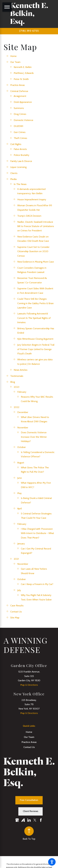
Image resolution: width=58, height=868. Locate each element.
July (19, 590)
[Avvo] (23, 820)
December (23, 412)
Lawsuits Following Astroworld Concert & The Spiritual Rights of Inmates (34, 318)
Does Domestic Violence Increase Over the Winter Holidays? (34, 437)
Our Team (15, 62)
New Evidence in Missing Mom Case (36, 262)
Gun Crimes (20, 132)
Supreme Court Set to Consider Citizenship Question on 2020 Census (33, 251)
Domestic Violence (23, 120)
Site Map (15, 618)
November (23, 428)
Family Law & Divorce (21, 161)
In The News (20, 184)
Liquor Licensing (18, 167)
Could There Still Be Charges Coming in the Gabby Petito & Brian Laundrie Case (35, 303)
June (20, 478)
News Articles (21, 370)
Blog (13, 382)
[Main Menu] (7, 7)
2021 (16, 559)
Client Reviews (30, 811)
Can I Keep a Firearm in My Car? (37, 584)
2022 (17, 407)
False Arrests (20, 149)
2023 (16, 387)
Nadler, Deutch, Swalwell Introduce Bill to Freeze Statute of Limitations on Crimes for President (36, 226)
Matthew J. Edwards (24, 73)
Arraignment (20, 96)
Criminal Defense (19, 91)
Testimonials (17, 376)
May (19, 493)
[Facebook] (41, 820)
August (21, 463)
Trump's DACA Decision (29, 216)
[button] (52, 862)
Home (13, 56)
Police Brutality (21, 155)
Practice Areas (18, 85)
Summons (19, 108)
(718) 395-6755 (29, 31)
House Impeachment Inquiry (32, 199)
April (20, 509)
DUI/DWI (18, 126)
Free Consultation (29, 800)
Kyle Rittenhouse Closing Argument (35, 339)
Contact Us (16, 612)
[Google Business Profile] (17, 820)
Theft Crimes (20, 138)
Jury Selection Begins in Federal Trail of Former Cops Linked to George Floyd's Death (36, 349)
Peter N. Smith (21, 79)
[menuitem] (29, 732)
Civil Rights (16, 144)
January (21, 544)
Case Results (17, 606)
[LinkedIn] (29, 820)
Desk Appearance (23, 102)
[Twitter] (35, 820)
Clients (14, 173)
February (22, 392)
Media (13, 179)
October (22, 447)
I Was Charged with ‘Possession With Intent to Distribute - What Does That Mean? (37, 533)
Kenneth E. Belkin (23, 67)
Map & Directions (29, 685)
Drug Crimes (20, 114)
